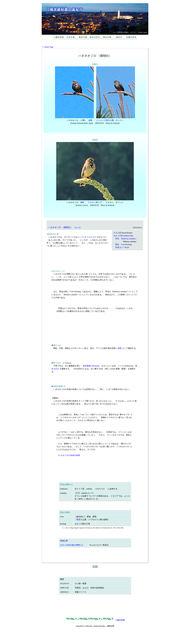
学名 (117, 239)
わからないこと (58, 271)
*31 (64, 386)
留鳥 (120, 348)
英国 (79, 520)
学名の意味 (65, 484)
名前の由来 (58, 386)
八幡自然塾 (120, 620)
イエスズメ (92, 237)
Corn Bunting (126, 244)
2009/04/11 (53, 234)
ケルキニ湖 (93, 202)
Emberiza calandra (128, 239)
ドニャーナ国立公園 (105, 120)
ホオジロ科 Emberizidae (123, 236)
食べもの (57, 363)
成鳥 (90, 120)
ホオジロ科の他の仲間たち (72, 545)
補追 (55, 398)
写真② (95, 140)
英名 (117, 244)
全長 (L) (119, 247)
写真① (95, 64)
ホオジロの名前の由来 (70, 455)
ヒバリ (81, 237)
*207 (79, 228)
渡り (55, 345)
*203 (76, 228)
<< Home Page (47, 47)
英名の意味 (65, 512)
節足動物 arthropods (91, 366)
